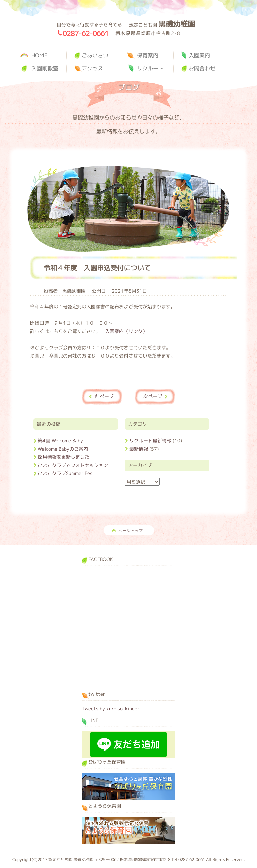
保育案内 (148, 55)
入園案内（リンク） (126, 331)
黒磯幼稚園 (35, 35)
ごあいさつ (95, 55)
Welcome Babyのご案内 (63, 449)
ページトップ (131, 530)
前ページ (104, 396)
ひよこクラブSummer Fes (65, 473)
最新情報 (139, 449)
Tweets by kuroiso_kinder (110, 708)
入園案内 (199, 55)
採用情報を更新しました (64, 457)
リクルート (150, 68)
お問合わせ (202, 68)
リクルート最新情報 (150, 440)
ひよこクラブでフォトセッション (73, 465)
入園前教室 (45, 68)
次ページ (153, 396)
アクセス (92, 68)
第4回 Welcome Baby (60, 440)
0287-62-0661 (86, 33)
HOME (39, 55)
